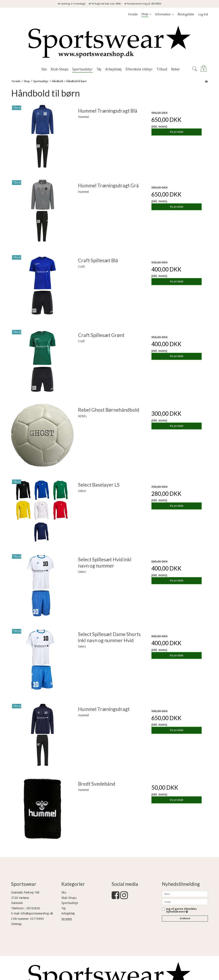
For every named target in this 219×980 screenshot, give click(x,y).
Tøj (63, 908)
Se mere (67, 919)
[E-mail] (185, 902)
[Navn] (185, 894)
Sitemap (16, 924)
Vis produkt (177, 132)
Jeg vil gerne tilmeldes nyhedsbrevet (181, 910)
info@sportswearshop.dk (37, 913)
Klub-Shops (69, 898)
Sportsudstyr (70, 903)
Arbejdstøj (68, 913)
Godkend (185, 918)
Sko (64, 892)
